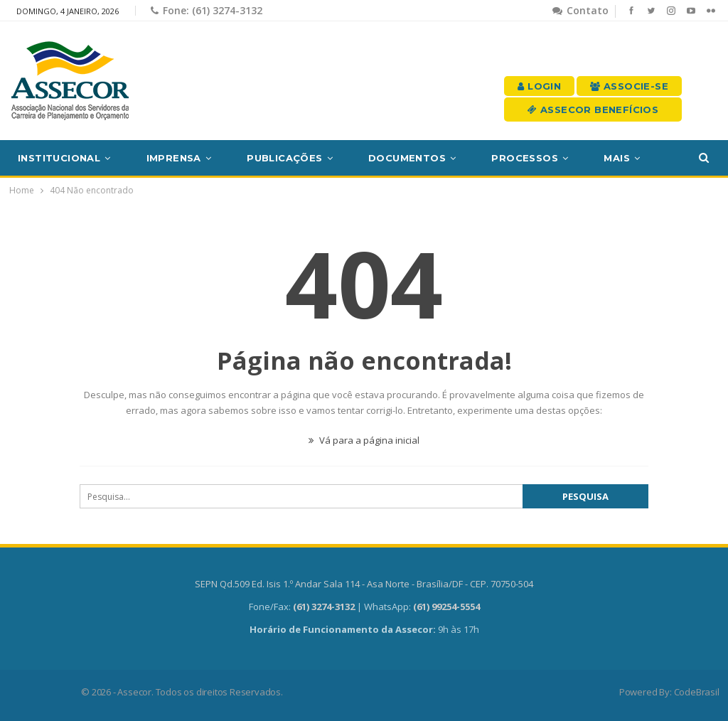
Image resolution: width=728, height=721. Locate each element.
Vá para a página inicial (364, 440)
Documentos (407, 158)
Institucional (59, 158)
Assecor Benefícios (593, 110)
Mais (617, 158)
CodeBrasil (697, 692)
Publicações (284, 158)
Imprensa (174, 158)
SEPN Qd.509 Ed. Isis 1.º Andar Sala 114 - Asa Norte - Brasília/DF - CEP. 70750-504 (364, 584)
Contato (580, 10)
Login (539, 86)
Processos (525, 158)
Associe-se (629, 86)
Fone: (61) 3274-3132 (207, 10)
